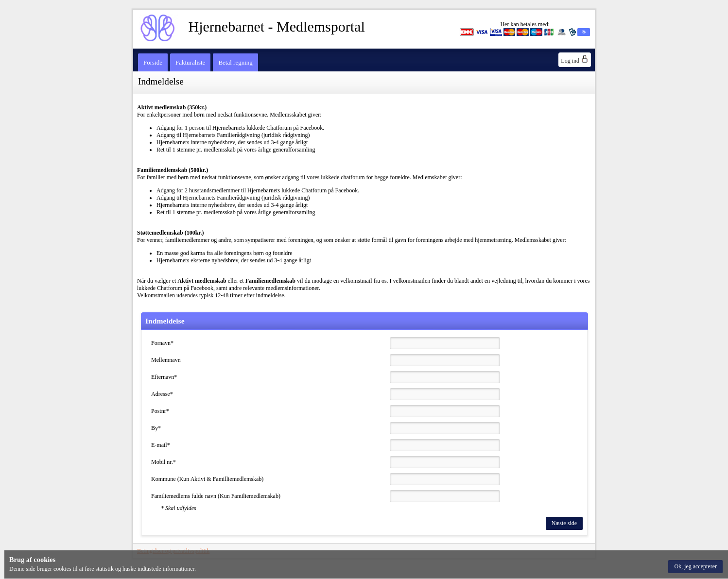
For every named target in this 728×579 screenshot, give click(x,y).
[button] (695, 567)
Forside (153, 62)
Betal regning (235, 62)
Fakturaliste (190, 62)
